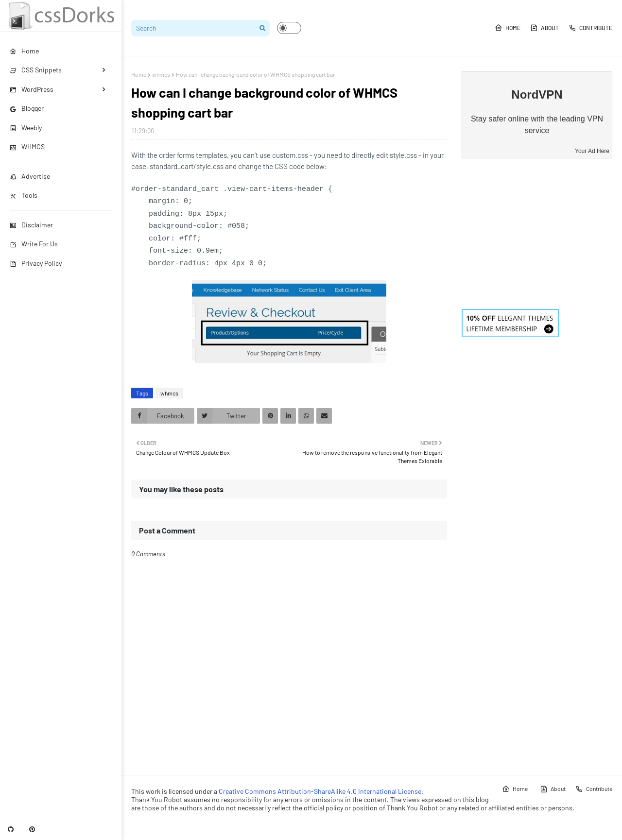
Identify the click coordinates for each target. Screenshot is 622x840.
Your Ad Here (592, 151)
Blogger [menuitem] (27, 108)
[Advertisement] (537, 234)
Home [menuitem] (24, 51)
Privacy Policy (36, 263)
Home (508, 28)
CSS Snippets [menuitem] (36, 70)
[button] (289, 28)
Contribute (590, 28)
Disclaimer (31, 225)
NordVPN (537, 94)
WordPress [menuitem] (32, 89)
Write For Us (34, 244)
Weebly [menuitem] (26, 128)
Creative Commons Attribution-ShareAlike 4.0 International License (320, 791)
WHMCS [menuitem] (27, 146)
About (544, 28)
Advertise (30, 176)
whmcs (161, 74)
